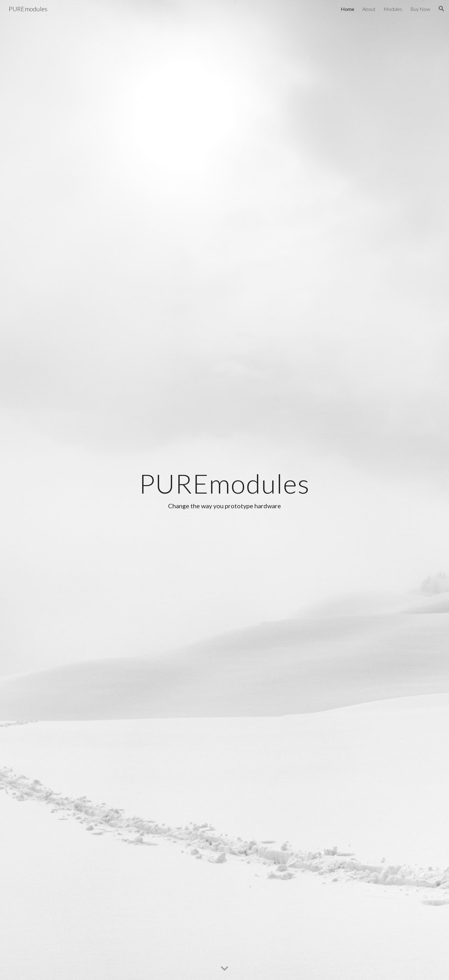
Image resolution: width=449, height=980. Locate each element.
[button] (442, 9)
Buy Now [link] (420, 9)
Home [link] (348, 9)
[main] (224, 490)
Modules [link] (393, 9)
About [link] (369, 9)
